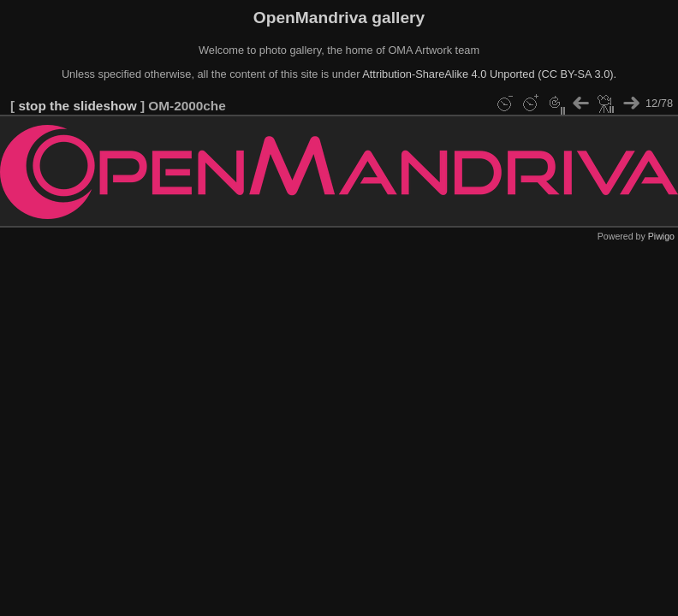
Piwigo (661, 236)
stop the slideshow (77, 106)
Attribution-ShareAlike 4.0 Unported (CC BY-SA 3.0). (489, 74)
